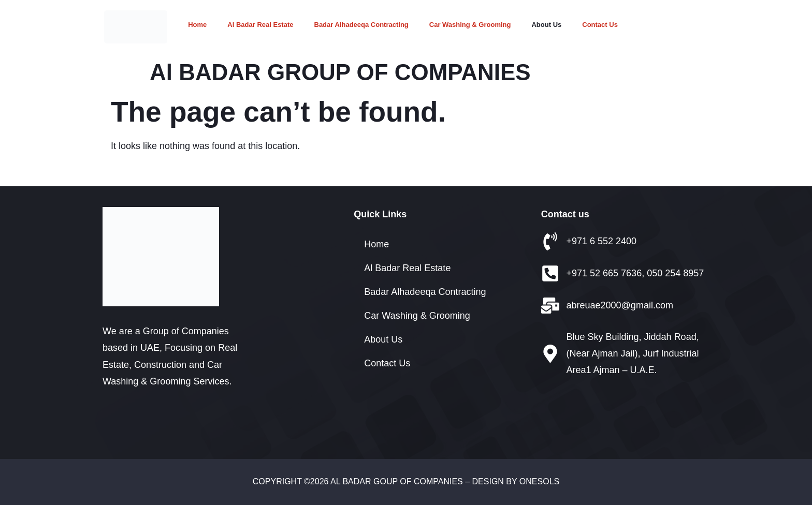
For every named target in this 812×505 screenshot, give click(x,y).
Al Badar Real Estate (260, 25)
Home (197, 25)
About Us (546, 25)
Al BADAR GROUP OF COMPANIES (340, 72)
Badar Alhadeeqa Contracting (361, 25)
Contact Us (600, 25)
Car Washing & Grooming (470, 25)
